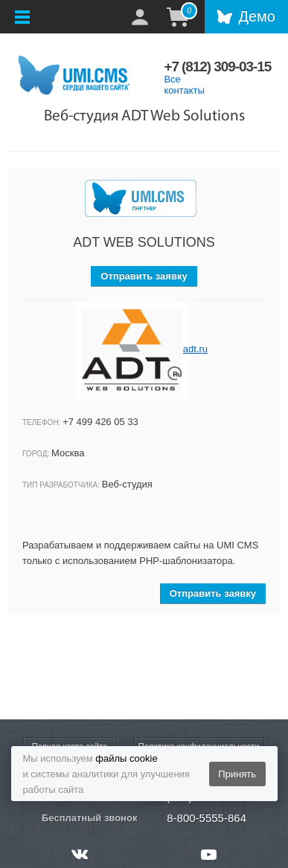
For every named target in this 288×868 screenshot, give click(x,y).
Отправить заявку (144, 276)
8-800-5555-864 (207, 818)
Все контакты (184, 85)
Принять (237, 774)
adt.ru (195, 349)
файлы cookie (126, 758)
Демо (257, 16)
